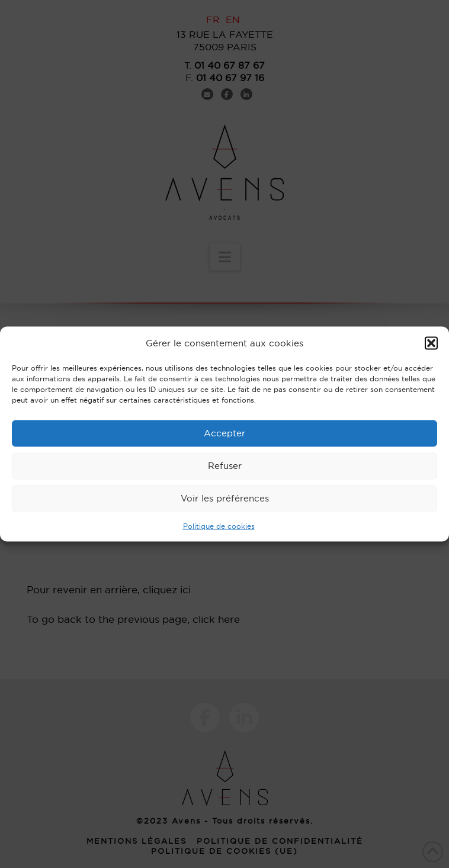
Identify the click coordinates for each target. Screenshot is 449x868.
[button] (431, 343)
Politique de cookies (219, 525)
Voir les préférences (225, 498)
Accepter (224, 433)
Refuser (225, 466)
